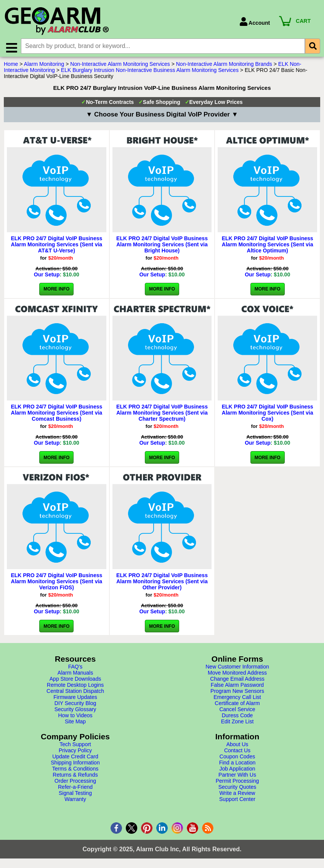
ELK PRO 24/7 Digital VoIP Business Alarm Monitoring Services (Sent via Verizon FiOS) (56, 583)
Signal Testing (75, 795)
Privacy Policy (75, 752)
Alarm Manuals (75, 675)
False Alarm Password (237, 687)
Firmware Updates (75, 699)
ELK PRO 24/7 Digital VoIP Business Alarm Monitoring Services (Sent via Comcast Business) (56, 415)
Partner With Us (237, 777)
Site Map (75, 723)
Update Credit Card (75, 758)
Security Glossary (75, 711)
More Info (56, 291)
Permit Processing (237, 783)
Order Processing (75, 783)
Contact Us (237, 752)
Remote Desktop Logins (75, 687)
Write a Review (237, 795)
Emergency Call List (237, 699)
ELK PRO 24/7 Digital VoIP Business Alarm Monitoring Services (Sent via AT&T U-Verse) (56, 246)
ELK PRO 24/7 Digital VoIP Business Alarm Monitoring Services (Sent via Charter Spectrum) (162, 415)
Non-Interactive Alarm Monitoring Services (120, 66)
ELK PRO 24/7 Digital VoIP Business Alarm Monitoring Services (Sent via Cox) (268, 415)
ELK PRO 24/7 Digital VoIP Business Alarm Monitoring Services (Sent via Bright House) (162, 246)
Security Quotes (237, 789)
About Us (237, 746)
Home (11, 66)
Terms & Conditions (75, 771)
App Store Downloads (75, 681)
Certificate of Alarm (237, 705)
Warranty (75, 801)
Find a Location (237, 764)
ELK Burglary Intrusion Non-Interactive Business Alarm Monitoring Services (150, 72)
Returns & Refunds (75, 777)
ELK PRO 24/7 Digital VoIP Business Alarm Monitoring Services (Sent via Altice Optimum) (268, 246)
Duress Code (237, 717)
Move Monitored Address (237, 675)
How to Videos (75, 717)
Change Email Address (237, 681)
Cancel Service (237, 711)
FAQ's (75, 669)
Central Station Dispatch (75, 693)
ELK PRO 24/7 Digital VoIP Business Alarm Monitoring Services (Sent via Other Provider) (162, 583)
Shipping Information (75, 764)
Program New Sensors (237, 693)
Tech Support (75, 746)
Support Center (237, 801)
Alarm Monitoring (44, 66)
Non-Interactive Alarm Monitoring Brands (224, 66)
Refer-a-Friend (75, 789)
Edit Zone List (237, 723)
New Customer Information (237, 669)
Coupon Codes (237, 758)
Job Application (237, 771)
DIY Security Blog (75, 705)
